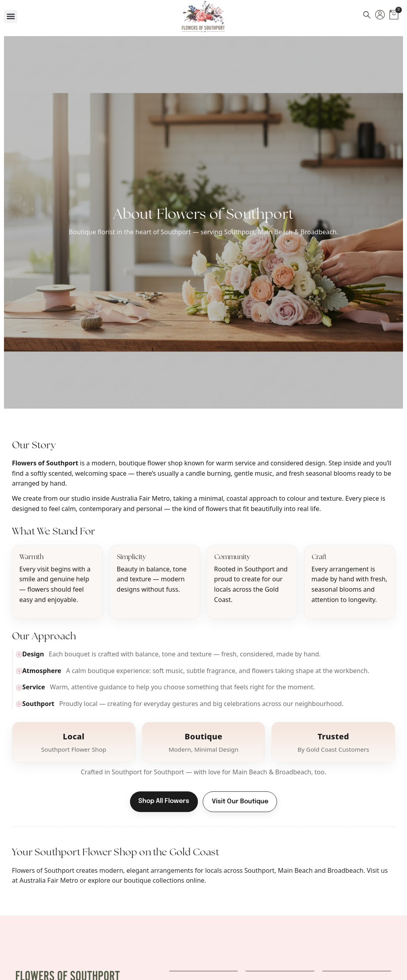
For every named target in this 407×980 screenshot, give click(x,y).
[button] (11, 16)
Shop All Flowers (164, 801)
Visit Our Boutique (240, 802)
